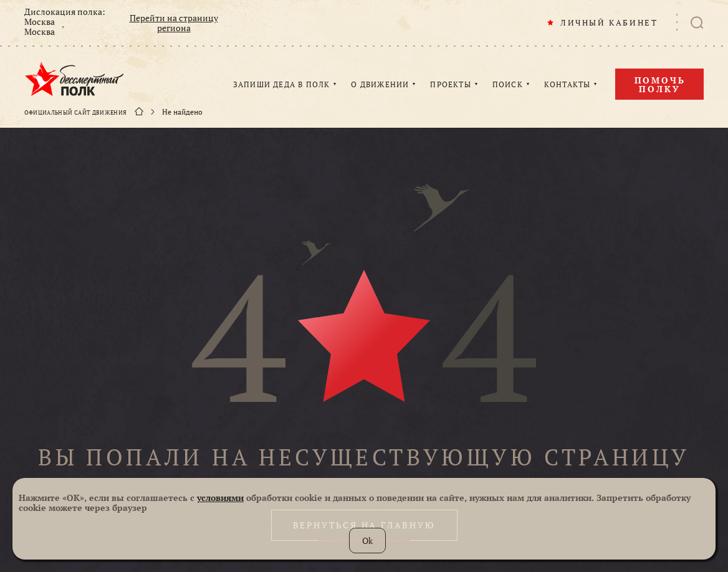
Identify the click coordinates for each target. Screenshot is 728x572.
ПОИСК (508, 85)
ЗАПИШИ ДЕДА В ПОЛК (282, 85)
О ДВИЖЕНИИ (380, 85)
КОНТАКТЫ (568, 85)
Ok (367, 541)
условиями (220, 498)
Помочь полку (660, 84)
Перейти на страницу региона (174, 23)
